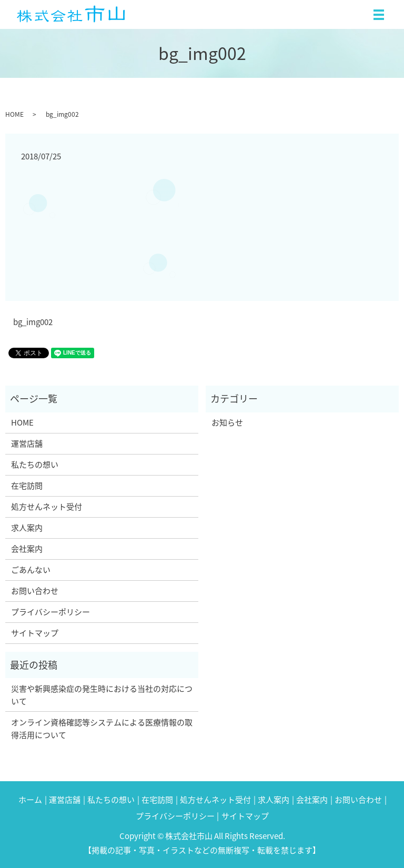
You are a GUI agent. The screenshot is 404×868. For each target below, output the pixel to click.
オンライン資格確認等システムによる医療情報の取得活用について (102, 729)
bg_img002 (33, 322)
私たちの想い (35, 465)
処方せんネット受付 (47, 507)
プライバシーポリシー (50, 612)
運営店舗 (27, 443)
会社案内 (27, 549)
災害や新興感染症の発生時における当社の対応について (102, 695)
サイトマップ (35, 633)
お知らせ (227, 422)
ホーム (30, 800)
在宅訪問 (27, 486)
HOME (14, 114)
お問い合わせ (35, 591)
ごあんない (31, 570)
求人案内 (27, 528)
